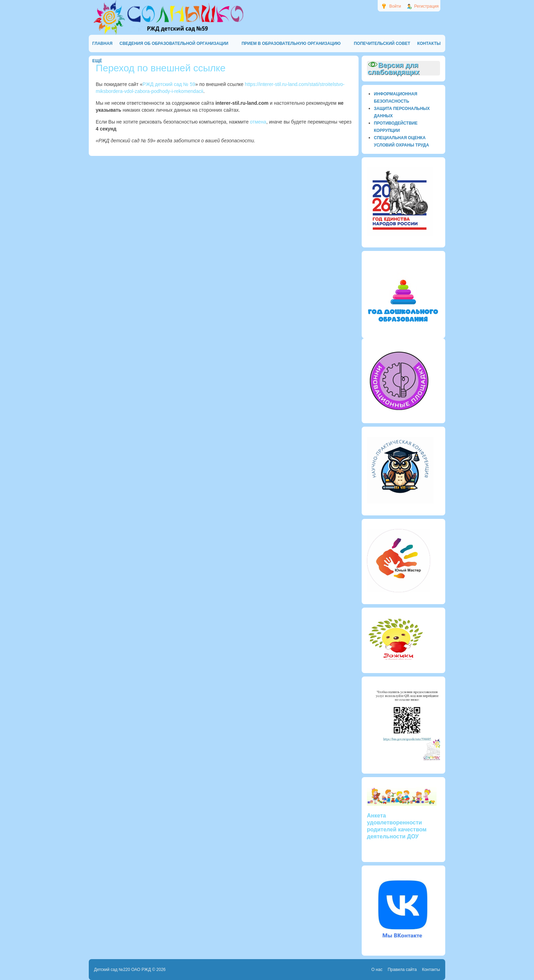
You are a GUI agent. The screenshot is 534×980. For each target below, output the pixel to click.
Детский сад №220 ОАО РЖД (123, 970)
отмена (258, 122)
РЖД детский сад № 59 (169, 84)
